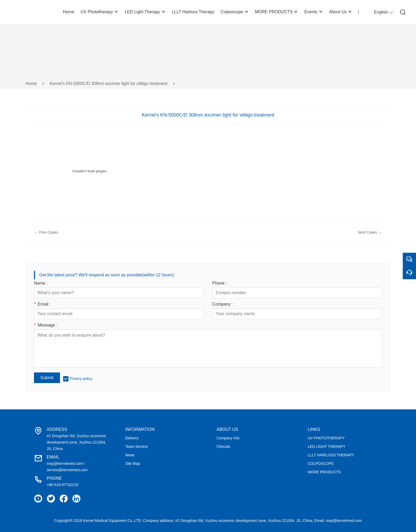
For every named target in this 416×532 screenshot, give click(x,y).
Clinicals (223, 447)
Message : (46, 325)
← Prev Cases (46, 232)
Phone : (220, 283)
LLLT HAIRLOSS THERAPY (331, 455)
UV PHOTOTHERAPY (326, 438)
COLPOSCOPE (321, 464)
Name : (41, 283)
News (130, 455)
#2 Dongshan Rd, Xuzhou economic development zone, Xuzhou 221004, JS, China (76, 442)
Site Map (133, 464)
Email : (42, 304)
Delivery (132, 438)
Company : (222, 304)
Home (31, 83)
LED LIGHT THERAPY (327, 447)
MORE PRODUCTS (324, 472)
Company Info (228, 438)
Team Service (136, 447)
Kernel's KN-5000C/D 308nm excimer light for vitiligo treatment (109, 83)
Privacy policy (81, 379)
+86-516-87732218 (62, 485)
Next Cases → (370, 232)
